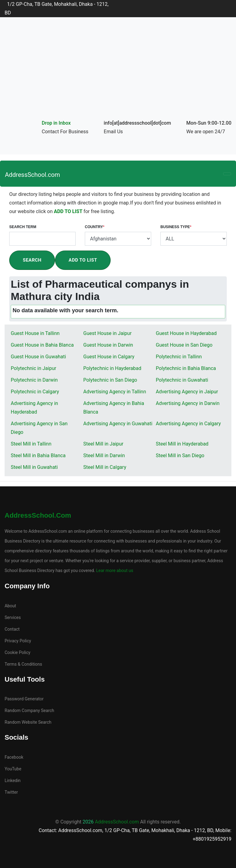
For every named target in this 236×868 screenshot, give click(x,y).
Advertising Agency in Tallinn (115, 392)
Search (32, 260)
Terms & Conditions (23, 664)
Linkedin (13, 780)
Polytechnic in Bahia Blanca (186, 368)
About (10, 606)
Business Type (176, 227)
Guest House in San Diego (184, 345)
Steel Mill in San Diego (180, 455)
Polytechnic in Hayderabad (112, 368)
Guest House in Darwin (108, 345)
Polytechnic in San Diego (110, 380)
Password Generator (24, 699)
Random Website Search (28, 722)
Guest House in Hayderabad (186, 333)
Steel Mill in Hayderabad (182, 444)
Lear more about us (114, 570)
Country (95, 227)
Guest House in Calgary (109, 357)
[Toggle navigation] (227, 174)
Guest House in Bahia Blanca (42, 345)
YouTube (13, 769)
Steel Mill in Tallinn (31, 444)
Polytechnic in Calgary (35, 392)
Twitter (11, 792)
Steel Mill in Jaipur (103, 444)
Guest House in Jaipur (107, 333)
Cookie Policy (18, 652)
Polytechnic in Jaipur (33, 368)
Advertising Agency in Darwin (188, 403)
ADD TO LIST (69, 211)
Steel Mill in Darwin (104, 455)
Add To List (83, 260)
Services (13, 617)
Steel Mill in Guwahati (34, 467)
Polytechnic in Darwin (34, 380)
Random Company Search (29, 710)
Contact (12, 629)
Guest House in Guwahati (38, 357)
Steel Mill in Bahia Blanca (38, 455)
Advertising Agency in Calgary (188, 424)
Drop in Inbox (56, 123)
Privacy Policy (18, 641)
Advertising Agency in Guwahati (118, 424)
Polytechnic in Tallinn (179, 357)
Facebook (14, 757)
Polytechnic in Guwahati (182, 380)
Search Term (23, 227)
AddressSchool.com (32, 175)
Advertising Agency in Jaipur (187, 392)
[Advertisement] (118, 72)
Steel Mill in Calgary (105, 467)
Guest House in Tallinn (35, 333)
